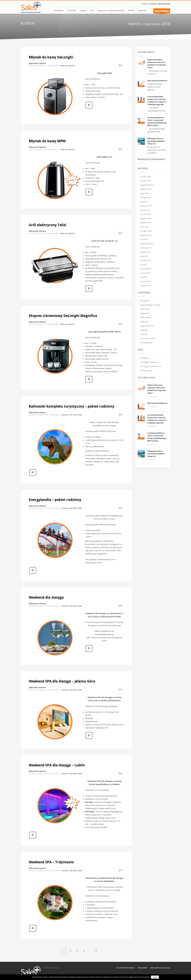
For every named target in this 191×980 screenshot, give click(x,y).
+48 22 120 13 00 (164, 4)
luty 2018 (144, 239)
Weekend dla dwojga (46, 597)
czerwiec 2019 (146, 197)
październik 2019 (147, 185)
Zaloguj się (145, 358)
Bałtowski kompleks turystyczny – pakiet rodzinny (72, 406)
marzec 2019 (145, 210)
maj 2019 (144, 202)
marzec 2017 (145, 273)
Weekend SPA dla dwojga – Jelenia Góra (62, 681)
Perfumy (144, 334)
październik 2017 (147, 244)
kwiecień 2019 (146, 206)
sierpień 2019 (146, 189)
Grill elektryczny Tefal (48, 225)
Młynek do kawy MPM (47, 141)
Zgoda (155, 977)
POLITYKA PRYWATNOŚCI (125, 968)
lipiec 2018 (144, 227)
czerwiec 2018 (146, 231)
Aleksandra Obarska (37, 63)
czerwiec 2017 (146, 260)
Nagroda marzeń (147, 326)
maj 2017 (144, 265)
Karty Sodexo (146, 317)
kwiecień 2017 (146, 269)
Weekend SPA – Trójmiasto (51, 862)
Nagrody (72, 66)
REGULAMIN (142, 968)
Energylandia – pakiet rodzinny (55, 500)
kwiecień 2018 (146, 235)
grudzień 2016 (146, 286)
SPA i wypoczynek (76, 415)
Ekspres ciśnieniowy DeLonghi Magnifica (63, 316)
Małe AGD (64, 66)
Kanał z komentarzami (151, 366)
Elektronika (145, 309)
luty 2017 (144, 277)
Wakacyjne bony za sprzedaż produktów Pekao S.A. (156, 141)
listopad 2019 (146, 181)
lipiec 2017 (144, 256)
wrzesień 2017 (146, 248)
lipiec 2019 (144, 193)
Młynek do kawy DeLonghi (51, 57)
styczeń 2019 (145, 214)
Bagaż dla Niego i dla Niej (150, 305)
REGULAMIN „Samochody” (160, 968)
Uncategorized (146, 343)
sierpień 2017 (146, 252)
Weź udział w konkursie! (157, 81)
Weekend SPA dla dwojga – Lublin (57, 765)
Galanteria (145, 313)
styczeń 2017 (145, 281)
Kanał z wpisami (149, 362)
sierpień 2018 (146, 223)
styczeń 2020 (145, 177)
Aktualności (145, 301)
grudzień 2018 (146, 218)
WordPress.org (146, 370)
